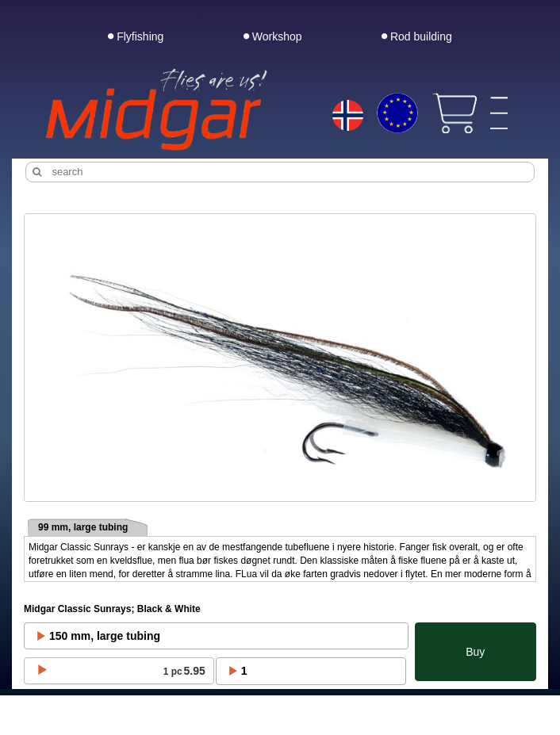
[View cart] (454, 113)
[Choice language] (348, 117)
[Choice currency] (397, 113)
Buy (475, 652)
